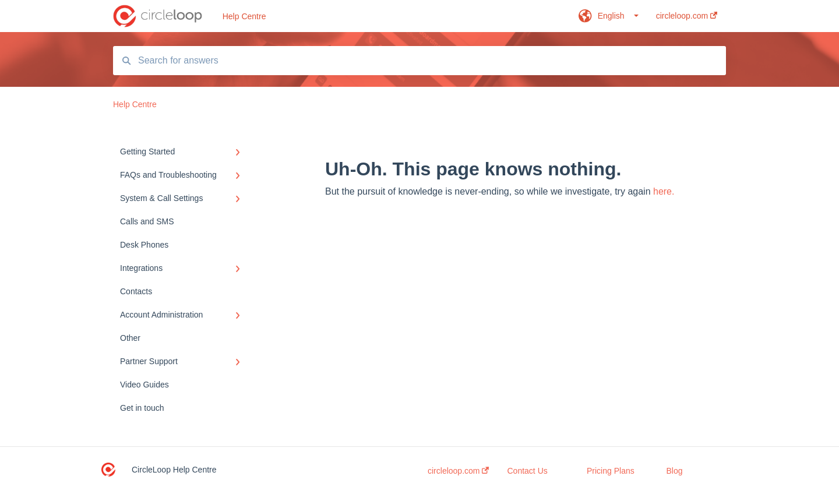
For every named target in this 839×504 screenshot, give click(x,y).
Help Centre (244, 16)
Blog (675, 471)
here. (664, 191)
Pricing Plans (611, 471)
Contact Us (528, 471)
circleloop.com (458, 471)
